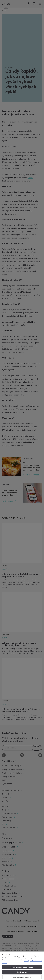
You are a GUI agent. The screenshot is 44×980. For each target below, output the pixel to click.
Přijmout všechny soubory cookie (22, 967)
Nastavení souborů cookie (22, 977)
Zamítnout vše (22, 972)
